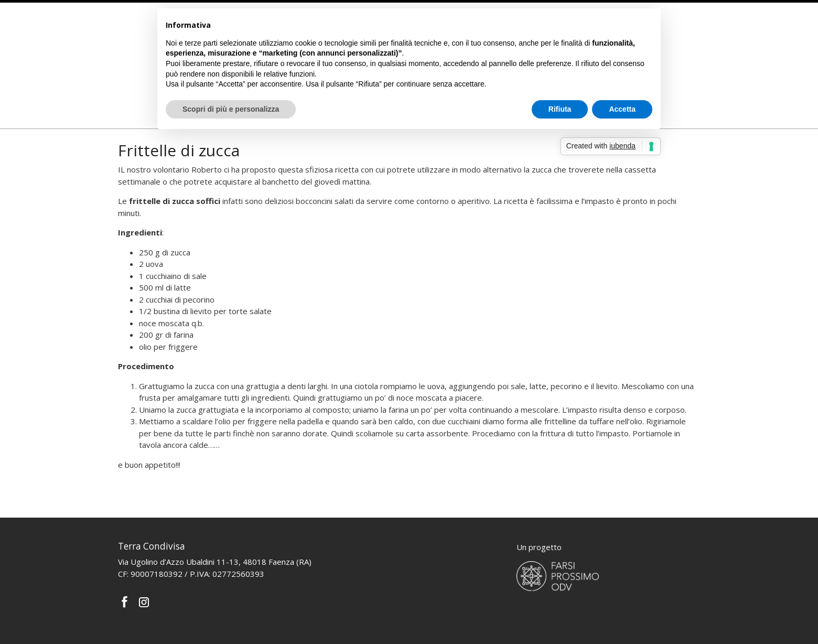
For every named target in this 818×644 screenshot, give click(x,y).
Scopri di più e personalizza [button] (231, 109)
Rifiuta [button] (560, 109)
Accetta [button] (622, 109)
